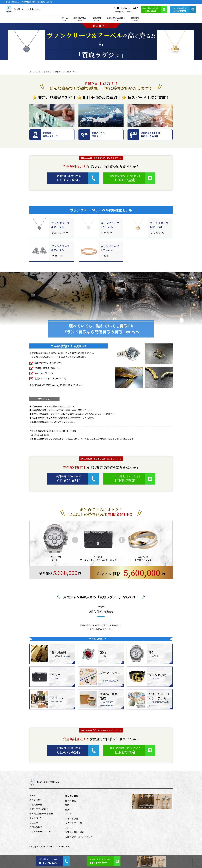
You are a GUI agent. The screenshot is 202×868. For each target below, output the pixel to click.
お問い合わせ (36, 827)
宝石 (67, 805)
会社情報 (135, 19)
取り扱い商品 (80, 19)
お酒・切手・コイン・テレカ (79, 837)
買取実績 (97, 19)
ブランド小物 (72, 819)
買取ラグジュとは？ (116, 19)
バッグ (68, 814)
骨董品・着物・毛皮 (75, 832)
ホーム (65, 19)
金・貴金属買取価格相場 (41, 813)
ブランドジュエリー (45, 72)
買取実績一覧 (36, 804)
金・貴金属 (71, 801)
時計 (67, 810)
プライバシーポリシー (40, 831)
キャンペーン (36, 818)
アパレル (69, 828)
